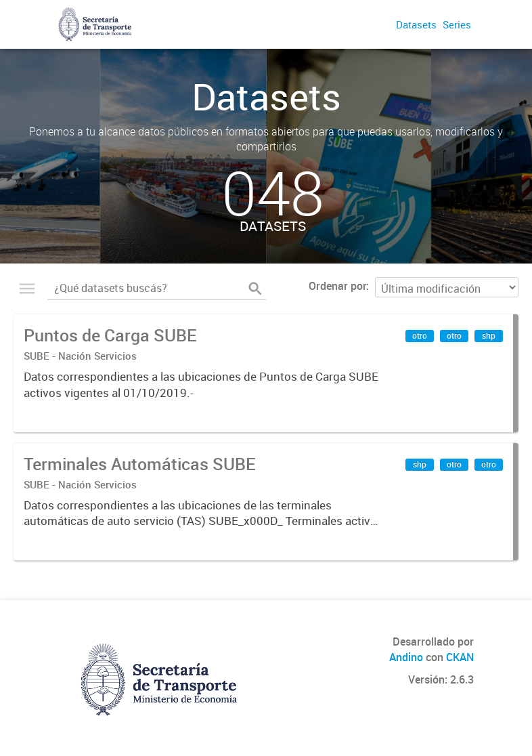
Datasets (416, 24)
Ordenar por (337, 286)
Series (457, 24)
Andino (406, 657)
